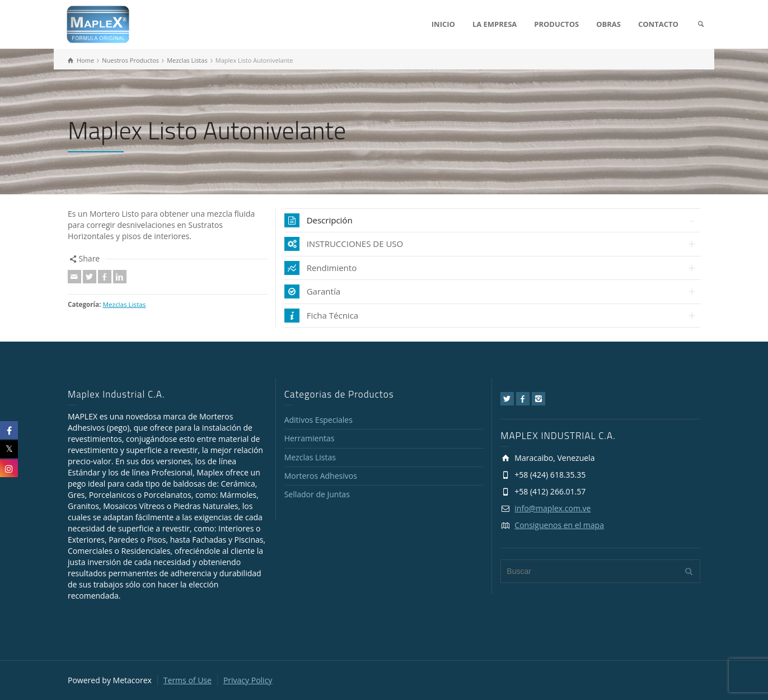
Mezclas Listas (124, 304)
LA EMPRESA (495, 24)
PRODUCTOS (556, 24)
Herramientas (310, 438)
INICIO (443, 24)
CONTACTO (658, 24)
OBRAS (608, 24)
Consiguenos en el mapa (559, 525)
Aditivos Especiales (319, 420)
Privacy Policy (248, 680)
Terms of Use (188, 680)
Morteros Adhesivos (321, 476)
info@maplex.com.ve (552, 508)
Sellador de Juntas (317, 494)
